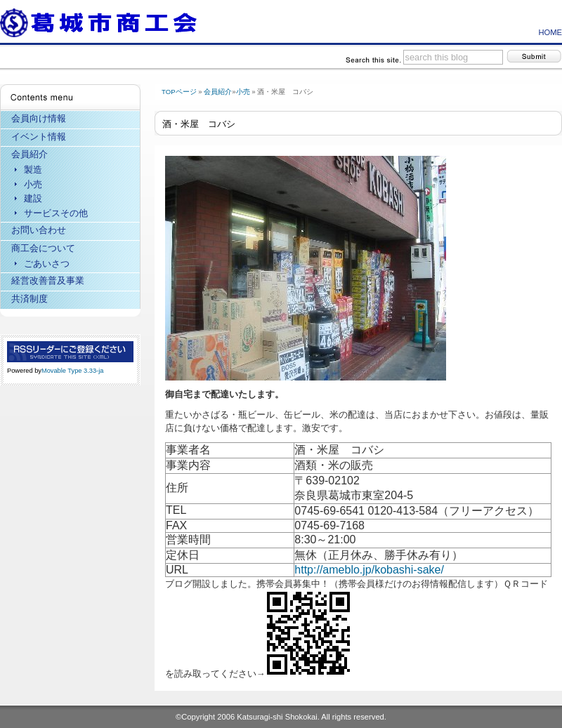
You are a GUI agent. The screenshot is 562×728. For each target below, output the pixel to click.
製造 (33, 170)
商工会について (43, 248)
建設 (33, 198)
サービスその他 (56, 213)
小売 (243, 92)
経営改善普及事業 (48, 280)
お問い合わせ (39, 230)
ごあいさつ (47, 264)
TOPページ (179, 92)
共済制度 (30, 299)
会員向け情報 (39, 118)
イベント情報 (39, 137)
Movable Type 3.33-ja (72, 371)
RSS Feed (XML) (70, 352)
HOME (550, 32)
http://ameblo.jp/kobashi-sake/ (369, 570)
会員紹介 (218, 92)
